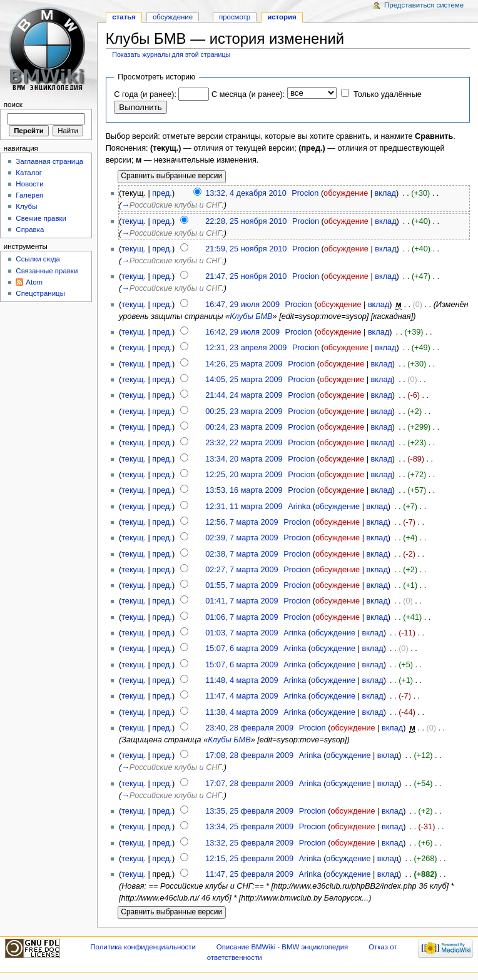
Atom (34, 282)
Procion (305, 193)
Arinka (299, 507)
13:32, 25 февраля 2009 (249, 843)
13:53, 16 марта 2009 (244, 490)
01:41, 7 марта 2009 (242, 601)
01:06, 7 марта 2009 (242, 617)
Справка (30, 230)
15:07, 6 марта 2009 (242, 649)
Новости (29, 184)
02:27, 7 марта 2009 (242, 570)
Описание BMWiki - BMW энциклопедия (282, 947)
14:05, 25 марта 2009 (244, 380)
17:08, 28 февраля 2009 (249, 755)
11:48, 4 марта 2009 (242, 680)
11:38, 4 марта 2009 (242, 712)
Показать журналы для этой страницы (171, 54)
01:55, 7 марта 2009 (242, 585)
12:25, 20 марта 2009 (244, 475)
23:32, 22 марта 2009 (244, 443)
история (282, 17)
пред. (162, 193)
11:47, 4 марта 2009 (242, 696)
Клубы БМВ (251, 316)
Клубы (26, 206)
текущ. (134, 221)
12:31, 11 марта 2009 (244, 507)
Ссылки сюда (38, 259)
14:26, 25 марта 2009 (244, 364)
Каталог (29, 173)
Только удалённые (388, 94)
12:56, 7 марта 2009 (242, 522)
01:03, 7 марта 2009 (242, 633)
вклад (385, 193)
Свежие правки (41, 218)
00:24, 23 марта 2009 (244, 427)
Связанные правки (47, 271)
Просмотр (235, 17)
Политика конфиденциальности (143, 947)
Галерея (29, 195)
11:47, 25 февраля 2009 (249, 874)
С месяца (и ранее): (248, 94)
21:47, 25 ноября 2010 (246, 276)
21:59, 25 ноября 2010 (246, 249)
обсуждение (346, 193)
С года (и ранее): (145, 94)
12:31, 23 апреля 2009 (246, 348)
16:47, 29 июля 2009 (242, 305)
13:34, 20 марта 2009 (244, 459)
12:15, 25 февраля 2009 (249, 859)
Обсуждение (173, 17)
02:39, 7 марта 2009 (242, 538)
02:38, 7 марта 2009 (242, 554)
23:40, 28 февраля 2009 (249, 728)
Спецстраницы (40, 293)
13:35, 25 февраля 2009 (249, 811)
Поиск (13, 104)
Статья (124, 17)
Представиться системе (424, 5)
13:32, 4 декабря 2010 (246, 193)
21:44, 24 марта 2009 (244, 395)
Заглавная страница (49, 161)
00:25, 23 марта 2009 (244, 412)
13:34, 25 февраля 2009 (249, 827)
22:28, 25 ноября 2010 (246, 221)
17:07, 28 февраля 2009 (249, 784)
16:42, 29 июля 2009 (242, 332)
